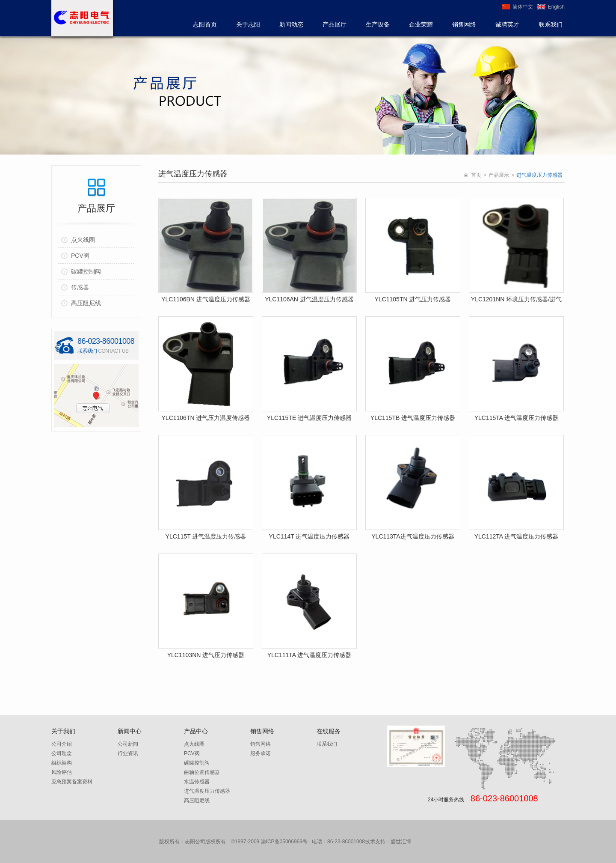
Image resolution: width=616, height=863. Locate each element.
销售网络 (464, 24)
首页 (476, 175)
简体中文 (523, 7)
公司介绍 (62, 744)
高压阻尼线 (197, 801)
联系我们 (551, 24)
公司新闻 (128, 744)
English (556, 7)
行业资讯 (128, 753)
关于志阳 (248, 24)
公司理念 (62, 753)
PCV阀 (192, 753)
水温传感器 (197, 782)
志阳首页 (205, 24)
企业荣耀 (421, 24)
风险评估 (62, 772)
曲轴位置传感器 (202, 772)
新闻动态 (291, 24)
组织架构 (62, 763)
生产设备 (378, 24)
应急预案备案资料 (72, 782)
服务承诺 (261, 753)
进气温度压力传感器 (207, 791)
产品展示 (499, 175)
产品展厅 (335, 24)
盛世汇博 (401, 842)
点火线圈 (194, 744)
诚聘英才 (507, 24)
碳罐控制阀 (197, 763)
